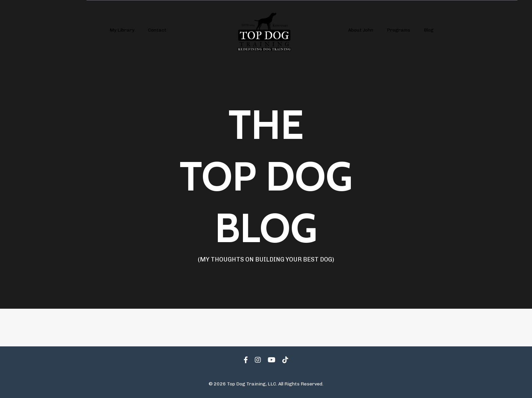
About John (361, 30)
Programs (398, 30)
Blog (429, 30)
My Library (122, 30)
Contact (157, 30)
